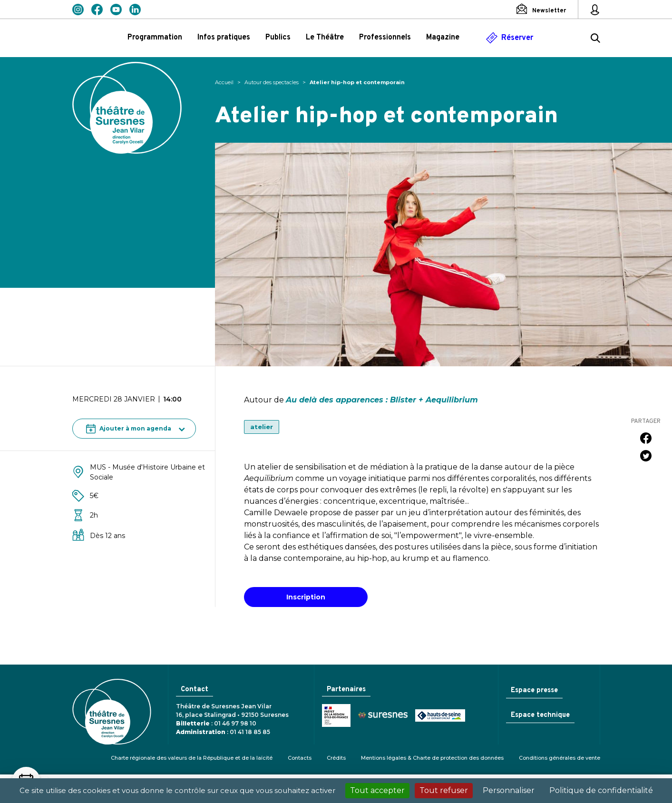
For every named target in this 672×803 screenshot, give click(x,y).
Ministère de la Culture (334, 716)
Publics (278, 38)
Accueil (224, 82)
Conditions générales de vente (560, 758)
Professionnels (385, 38)
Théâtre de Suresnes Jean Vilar (127, 108)
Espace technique (539, 716)
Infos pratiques (224, 38)
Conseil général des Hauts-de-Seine (438, 716)
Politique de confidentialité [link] (601, 790)
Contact (194, 690)
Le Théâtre (325, 38)
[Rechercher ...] (595, 39)
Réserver (517, 38)
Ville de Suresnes (381, 716)
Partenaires (345, 690)
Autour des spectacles (272, 82)
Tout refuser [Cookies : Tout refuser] (444, 790)
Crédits (336, 758)
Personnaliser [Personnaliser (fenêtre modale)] (509, 790)
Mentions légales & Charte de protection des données (432, 758)
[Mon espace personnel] (595, 10)
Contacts (300, 758)
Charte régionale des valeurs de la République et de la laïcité (192, 758)
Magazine (443, 38)
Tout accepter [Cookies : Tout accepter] (377, 790)
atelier (262, 427)
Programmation (155, 38)
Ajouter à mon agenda (129, 429)
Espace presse (533, 690)
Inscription (306, 597)
